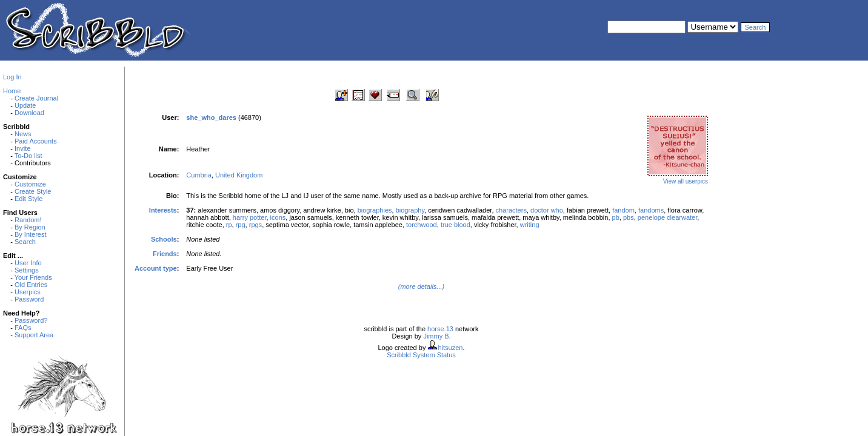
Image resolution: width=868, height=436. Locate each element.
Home (12, 91)
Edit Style (28, 199)
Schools (164, 239)
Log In (12, 77)
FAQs (23, 328)
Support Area (34, 335)
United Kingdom (239, 175)
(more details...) (421, 286)
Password (29, 299)
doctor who (547, 210)
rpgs (255, 225)
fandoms (651, 210)
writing (530, 225)
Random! (28, 220)
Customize (30, 184)
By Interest (31, 234)
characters (511, 210)
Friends (165, 254)
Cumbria (199, 175)
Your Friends (33, 277)
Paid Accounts (36, 141)
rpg (241, 225)
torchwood (422, 225)
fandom (623, 210)
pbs (629, 217)
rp (229, 225)
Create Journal (36, 98)
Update (25, 105)
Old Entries (31, 285)
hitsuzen (450, 348)
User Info (28, 263)
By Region (30, 227)
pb (616, 217)
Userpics (28, 292)
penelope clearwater (667, 217)
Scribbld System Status (421, 355)
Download (29, 113)
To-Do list (28, 156)
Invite (22, 148)
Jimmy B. (437, 336)
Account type (156, 268)
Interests (163, 210)
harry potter (250, 217)
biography (410, 210)
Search (25, 242)
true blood (456, 225)
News (23, 134)
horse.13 (440, 329)
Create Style (33, 191)
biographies (375, 210)
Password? (31, 320)
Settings (27, 270)
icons (278, 217)
